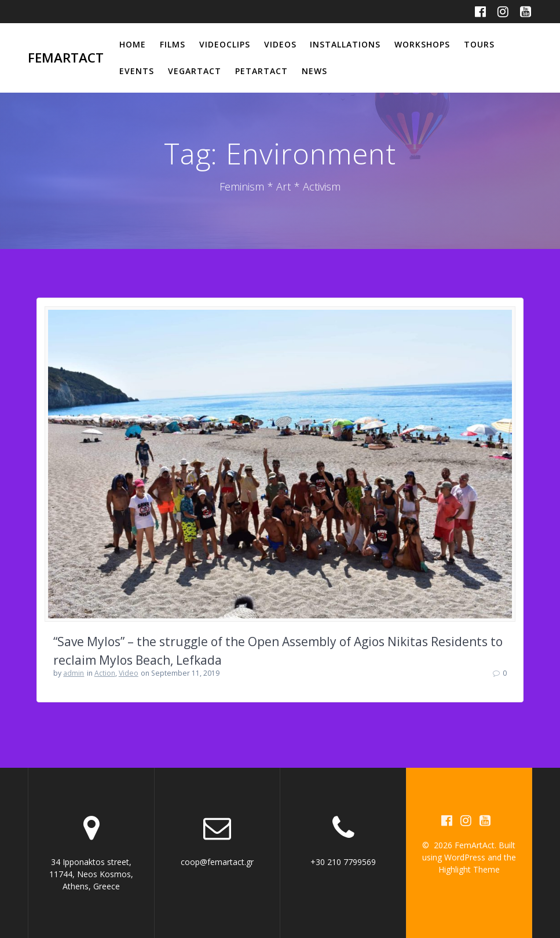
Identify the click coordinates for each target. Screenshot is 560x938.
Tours (479, 44)
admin (74, 673)
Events (137, 71)
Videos (280, 44)
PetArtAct (261, 71)
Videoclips (225, 44)
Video (129, 673)
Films (173, 44)
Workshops (422, 44)
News (314, 71)
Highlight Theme (469, 869)
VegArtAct (195, 71)
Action (105, 673)
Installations (345, 44)
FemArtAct (66, 58)
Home (133, 44)
